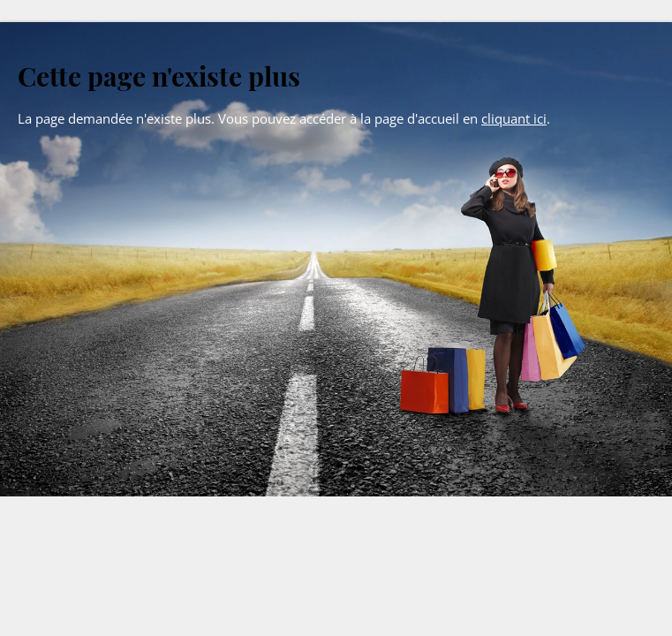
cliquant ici (514, 118)
